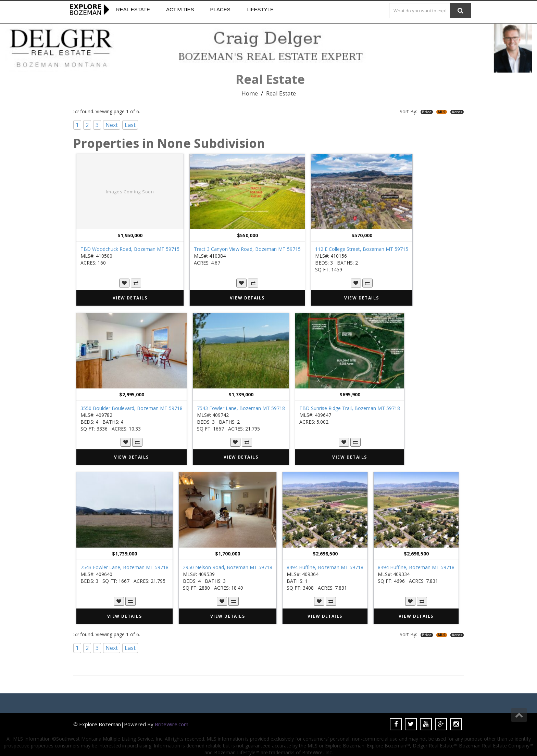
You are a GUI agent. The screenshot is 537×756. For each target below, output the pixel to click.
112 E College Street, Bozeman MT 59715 (362, 249)
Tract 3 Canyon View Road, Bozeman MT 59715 (247, 249)
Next (112, 125)
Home (250, 93)
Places (220, 9)
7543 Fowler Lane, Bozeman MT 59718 (241, 408)
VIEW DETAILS (130, 298)
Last (130, 125)
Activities (180, 9)
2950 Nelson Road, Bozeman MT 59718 (228, 567)
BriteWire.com (172, 724)
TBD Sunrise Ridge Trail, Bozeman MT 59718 (350, 408)
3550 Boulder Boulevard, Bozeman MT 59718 (132, 408)
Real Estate (133, 9)
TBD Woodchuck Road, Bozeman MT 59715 (130, 249)
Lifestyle (260, 9)
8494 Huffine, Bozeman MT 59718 (325, 567)
